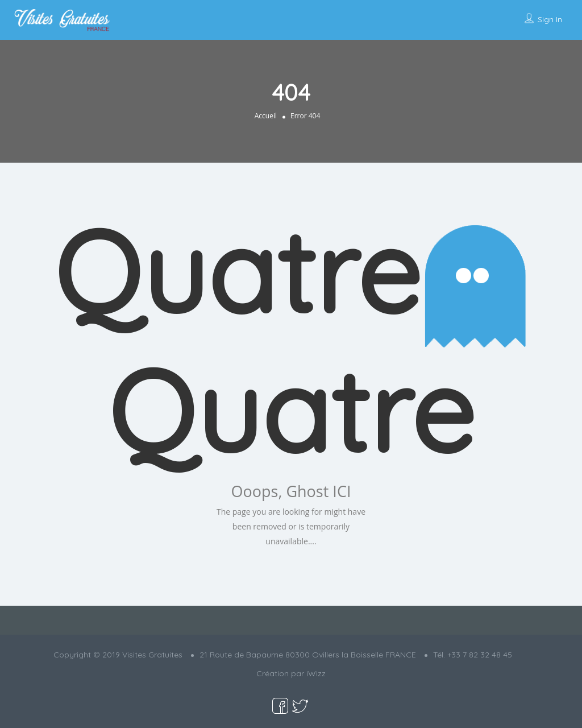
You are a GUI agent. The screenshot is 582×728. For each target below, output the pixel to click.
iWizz (316, 673)
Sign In (550, 19)
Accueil (266, 116)
